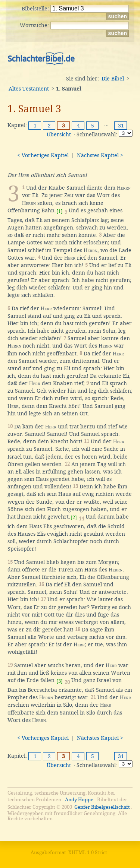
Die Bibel (113, 79)
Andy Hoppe (79, 800)
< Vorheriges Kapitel (43, 155)
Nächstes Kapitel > (100, 155)
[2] (74, 518)
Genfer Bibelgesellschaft (102, 807)
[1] (60, 211)
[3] (60, 681)
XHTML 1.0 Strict (88, 853)
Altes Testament (29, 89)
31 (121, 126)
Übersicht (59, 134)
